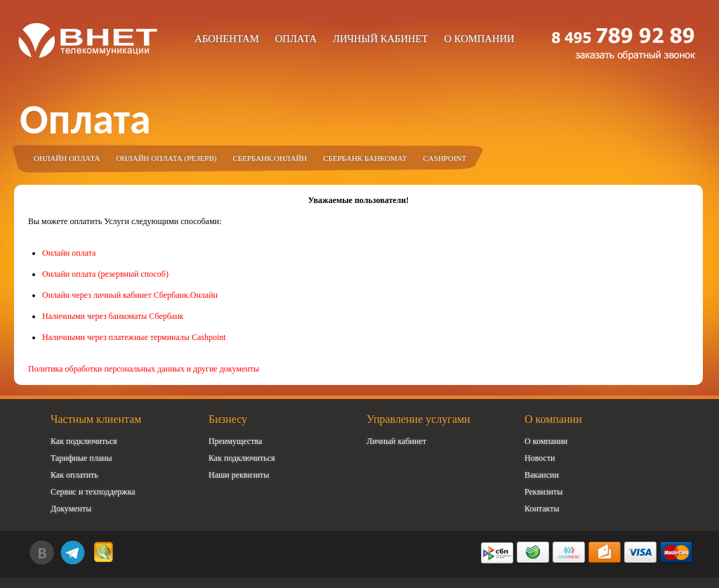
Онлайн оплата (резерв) (166, 158)
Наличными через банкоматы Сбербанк (113, 316)
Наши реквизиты (239, 475)
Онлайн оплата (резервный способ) (105, 274)
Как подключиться (84, 441)
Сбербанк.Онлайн (270, 158)
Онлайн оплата (67, 158)
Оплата (296, 39)
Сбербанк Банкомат (365, 158)
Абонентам (226, 39)
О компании (479, 39)
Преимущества (235, 441)
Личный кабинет (381, 39)
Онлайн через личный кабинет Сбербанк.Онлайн (130, 295)
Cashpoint (445, 158)
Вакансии (542, 475)
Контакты (542, 509)
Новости (540, 458)
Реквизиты (543, 492)
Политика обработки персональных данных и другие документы (144, 369)
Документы (71, 509)
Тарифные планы (81, 458)
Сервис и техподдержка (93, 492)
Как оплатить (74, 475)
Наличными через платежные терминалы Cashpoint (134, 337)
